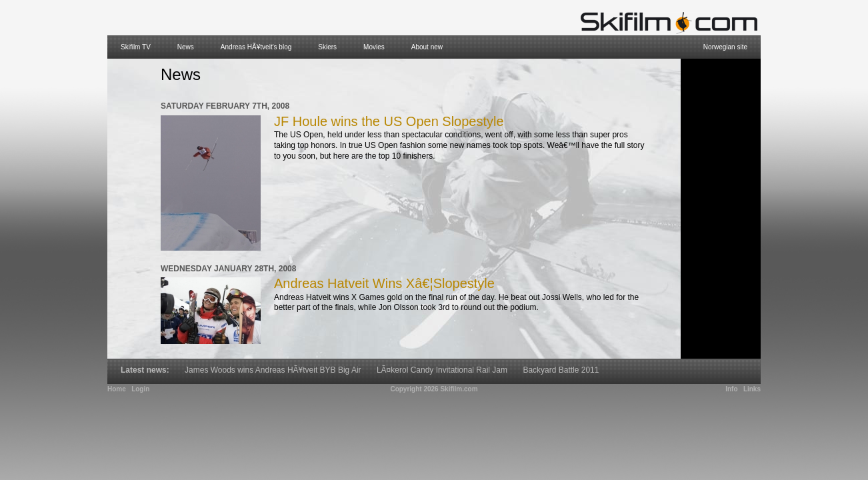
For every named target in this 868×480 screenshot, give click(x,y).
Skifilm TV (136, 47)
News (186, 47)
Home (117, 389)
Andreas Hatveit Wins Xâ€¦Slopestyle (384, 283)
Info (731, 389)
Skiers (327, 47)
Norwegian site (725, 47)
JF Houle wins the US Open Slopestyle (389, 121)
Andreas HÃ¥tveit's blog (256, 47)
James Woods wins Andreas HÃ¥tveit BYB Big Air (273, 370)
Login (140, 389)
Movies (374, 47)
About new (427, 47)
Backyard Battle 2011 (561, 370)
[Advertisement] (721, 209)
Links (752, 389)
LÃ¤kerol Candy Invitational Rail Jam (442, 370)
